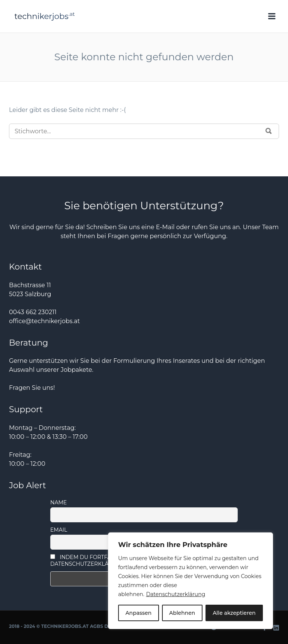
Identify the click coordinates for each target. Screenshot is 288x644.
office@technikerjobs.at (44, 321)
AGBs (97, 626)
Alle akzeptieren (234, 613)
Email (59, 530)
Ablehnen (182, 613)
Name (58, 502)
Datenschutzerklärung (175, 594)
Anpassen (138, 613)
